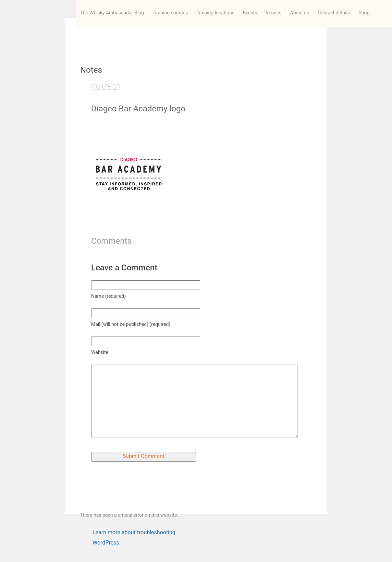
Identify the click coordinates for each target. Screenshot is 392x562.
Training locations (215, 13)
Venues (273, 13)
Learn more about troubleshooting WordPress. (134, 533)
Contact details (334, 13)
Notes (91, 70)
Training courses (170, 13)
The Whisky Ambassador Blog (112, 13)
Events (250, 13)
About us (300, 13)
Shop (364, 13)
